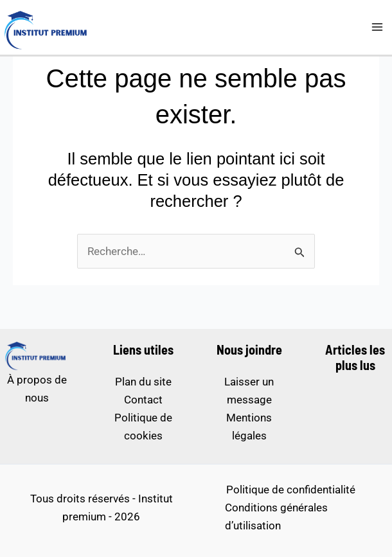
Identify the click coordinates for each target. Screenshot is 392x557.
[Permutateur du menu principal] (378, 28)
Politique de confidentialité (291, 490)
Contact (143, 400)
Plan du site (143, 382)
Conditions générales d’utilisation (276, 517)
